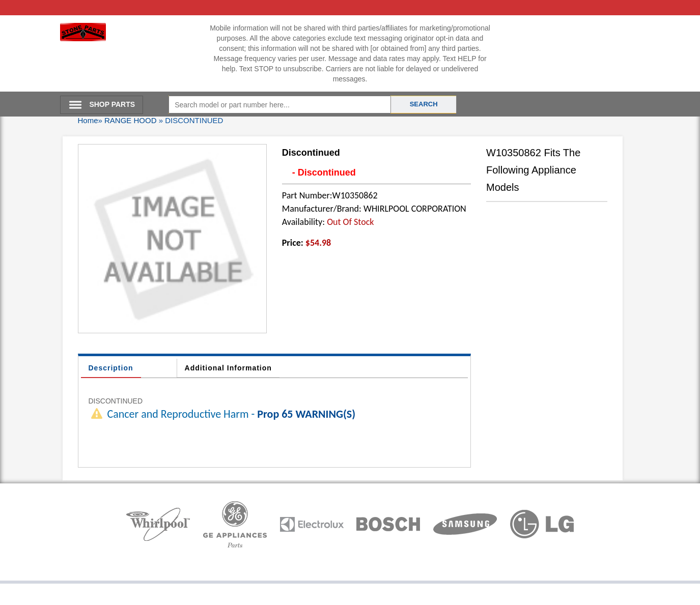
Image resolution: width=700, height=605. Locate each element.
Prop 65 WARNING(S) (306, 414)
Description (111, 368)
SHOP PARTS (112, 104)
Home (88, 120)
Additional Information (228, 368)
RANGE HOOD (131, 120)
